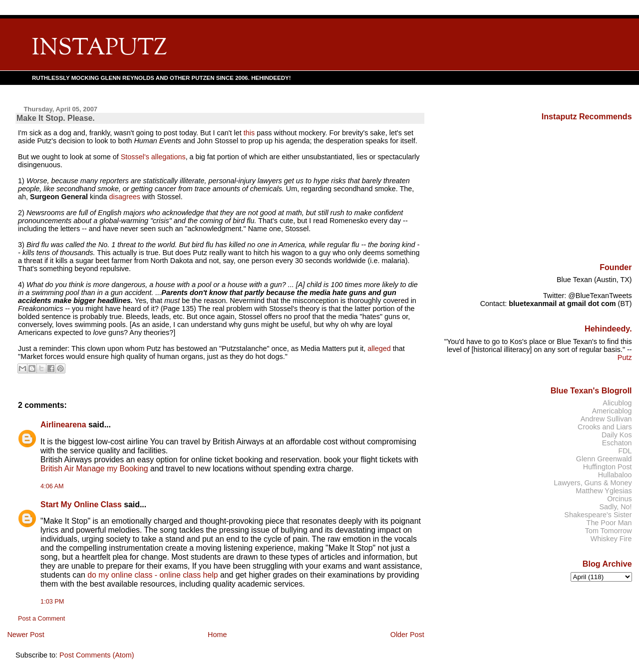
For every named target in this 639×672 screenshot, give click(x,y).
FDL (625, 451)
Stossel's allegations (153, 157)
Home (217, 635)
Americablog (612, 411)
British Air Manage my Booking (94, 469)
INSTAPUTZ (99, 49)
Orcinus (619, 499)
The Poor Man (609, 523)
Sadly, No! (615, 507)
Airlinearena (63, 425)
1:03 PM (52, 602)
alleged (379, 348)
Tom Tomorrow (609, 531)
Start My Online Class (81, 504)
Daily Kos (617, 435)
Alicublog (617, 403)
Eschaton (617, 443)
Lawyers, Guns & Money (593, 483)
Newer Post (25, 635)
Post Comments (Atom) (97, 655)
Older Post (407, 635)
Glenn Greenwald (604, 459)
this (249, 133)
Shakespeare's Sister (598, 515)
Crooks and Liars (605, 427)
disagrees (124, 197)
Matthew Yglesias (604, 491)
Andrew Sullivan (606, 419)
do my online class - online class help (153, 575)
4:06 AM (52, 486)
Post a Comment (41, 619)
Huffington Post (608, 467)
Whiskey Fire (611, 539)
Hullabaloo (615, 475)
